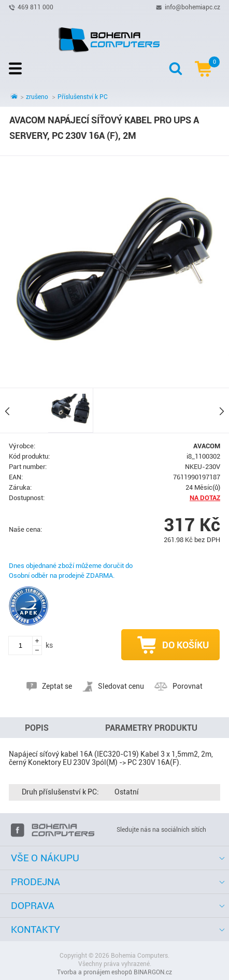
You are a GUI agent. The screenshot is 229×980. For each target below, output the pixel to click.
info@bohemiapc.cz (192, 7)
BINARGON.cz (153, 972)
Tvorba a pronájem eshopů (95, 972)
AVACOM (207, 446)
